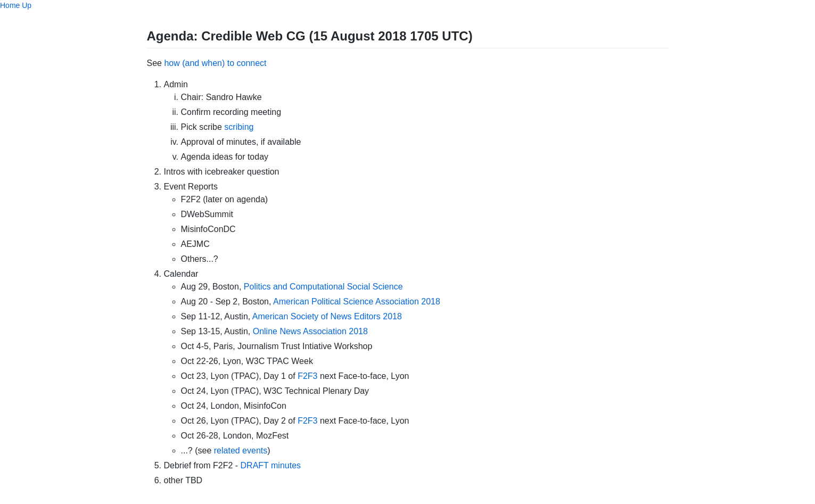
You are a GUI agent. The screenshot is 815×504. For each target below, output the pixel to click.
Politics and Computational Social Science (323, 287)
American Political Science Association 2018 (357, 301)
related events (241, 451)
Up (27, 5)
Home (10, 5)
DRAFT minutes (271, 465)
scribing (239, 127)
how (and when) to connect (215, 63)
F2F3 (307, 376)
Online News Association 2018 (310, 331)
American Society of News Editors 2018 (327, 316)
